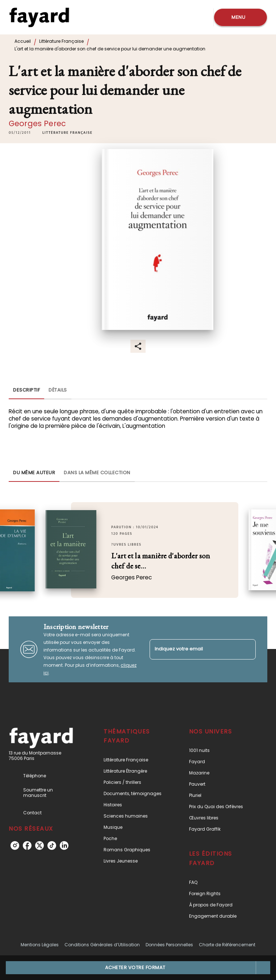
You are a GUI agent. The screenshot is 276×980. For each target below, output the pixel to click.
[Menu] (241, 17)
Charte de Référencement (227, 945)
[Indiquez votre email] (194, 649)
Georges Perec (37, 123)
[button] (67, 133)
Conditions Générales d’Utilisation (102, 945)
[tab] (26, 390)
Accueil (23, 41)
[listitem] (15, 845)
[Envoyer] (247, 649)
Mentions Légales (40, 945)
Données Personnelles (169, 945)
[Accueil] (39, 17)
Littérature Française (61, 41)
